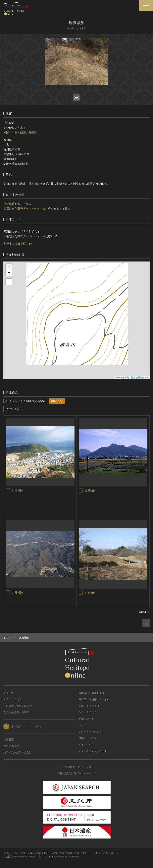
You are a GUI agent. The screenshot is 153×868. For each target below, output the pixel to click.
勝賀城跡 (9, 204)
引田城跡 (17, 490)
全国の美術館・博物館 (16, 712)
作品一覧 (9, 693)
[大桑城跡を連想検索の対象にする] (8, 592)
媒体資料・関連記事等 (91, 693)
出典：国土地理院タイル (137, 377)
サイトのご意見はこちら (93, 751)
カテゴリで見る (12, 699)
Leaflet (119, 377)
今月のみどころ (88, 712)
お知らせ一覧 (86, 719)
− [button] (9, 273)
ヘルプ (82, 725)
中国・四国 (19, 132)
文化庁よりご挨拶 (89, 706)
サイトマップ (86, 745)
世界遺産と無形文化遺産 (18, 706)
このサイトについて (90, 732)
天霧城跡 (90, 491)
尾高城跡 (90, 593)
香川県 (32, 132)
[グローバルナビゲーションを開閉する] (146, 5)
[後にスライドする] (144, 612)
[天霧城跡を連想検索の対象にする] (81, 491)
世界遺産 (9, 739)
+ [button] (9, 267)
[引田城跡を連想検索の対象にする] (8, 490)
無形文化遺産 (11, 746)
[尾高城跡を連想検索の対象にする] (81, 593)
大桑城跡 (17, 592)
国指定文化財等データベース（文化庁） (28, 208)
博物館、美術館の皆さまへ (94, 699)
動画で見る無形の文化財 (18, 752)
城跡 (6, 132)
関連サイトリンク (89, 738)
